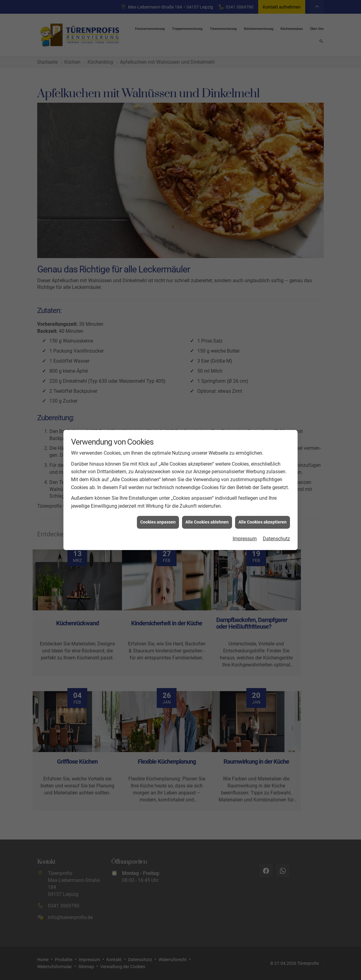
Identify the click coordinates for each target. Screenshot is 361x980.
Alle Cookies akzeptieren (263, 516)
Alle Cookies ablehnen (207, 516)
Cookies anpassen (158, 516)
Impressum (245, 532)
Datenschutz (276, 532)
